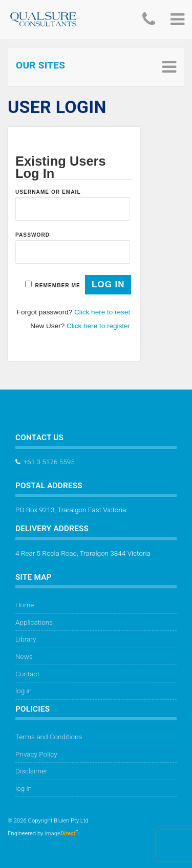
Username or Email (48, 192)
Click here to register (98, 326)
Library (26, 639)
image (60, 833)
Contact (27, 674)
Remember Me (57, 285)
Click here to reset (102, 312)
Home (25, 605)
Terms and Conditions (49, 737)
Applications (34, 622)
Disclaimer (31, 771)
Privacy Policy (36, 754)
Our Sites (40, 65)
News (24, 656)
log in (24, 691)
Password (33, 235)
